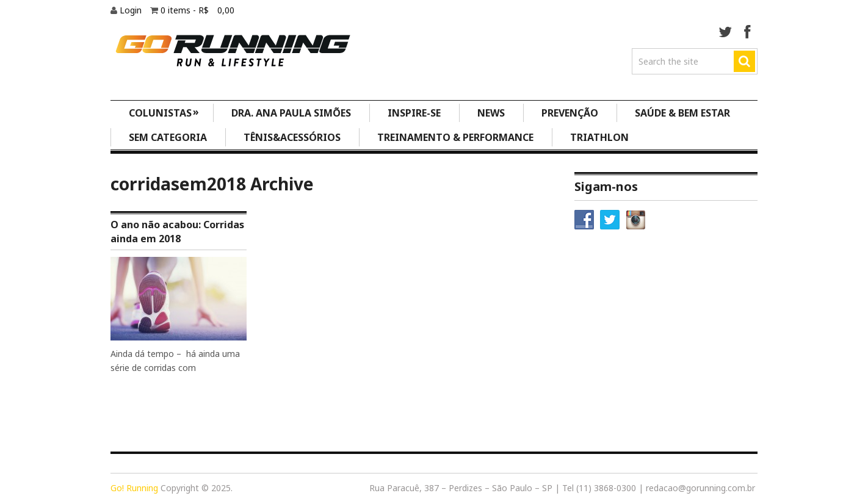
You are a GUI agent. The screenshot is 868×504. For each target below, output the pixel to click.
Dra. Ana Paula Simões (291, 113)
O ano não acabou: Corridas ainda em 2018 (177, 231)
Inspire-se (414, 113)
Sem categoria (168, 137)
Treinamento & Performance (455, 137)
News (491, 113)
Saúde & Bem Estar (682, 113)
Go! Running (134, 488)
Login (132, 10)
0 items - (197, 10)
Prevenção (570, 113)
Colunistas (164, 112)
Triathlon (599, 137)
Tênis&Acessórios (292, 137)
